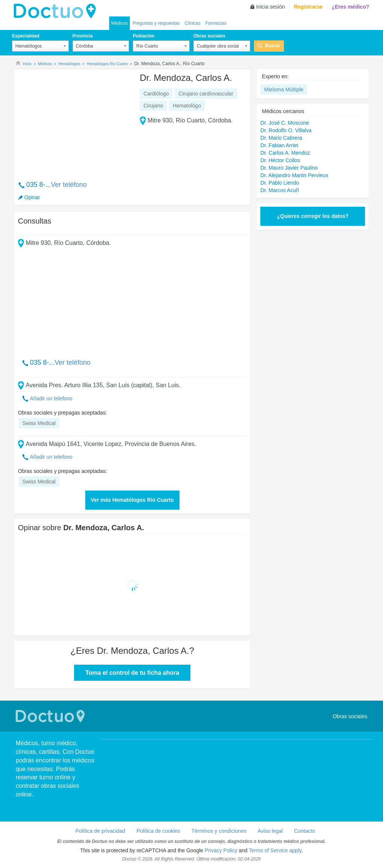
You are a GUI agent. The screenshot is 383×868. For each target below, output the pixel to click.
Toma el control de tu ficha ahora (132, 673)
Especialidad (26, 36)
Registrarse (308, 7)
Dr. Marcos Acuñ (280, 190)
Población (143, 36)
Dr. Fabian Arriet (279, 145)
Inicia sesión (271, 7)
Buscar (273, 46)
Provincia (83, 36)
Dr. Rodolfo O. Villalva (286, 130)
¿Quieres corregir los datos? (312, 216)
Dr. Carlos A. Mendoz (285, 153)
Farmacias (216, 23)
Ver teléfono (69, 185)
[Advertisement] (75, 121)
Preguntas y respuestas (156, 23)
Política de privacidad (100, 831)
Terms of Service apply (275, 850)
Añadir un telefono (51, 398)
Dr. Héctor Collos (280, 160)
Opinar (32, 197)
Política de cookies (158, 831)
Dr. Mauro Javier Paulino (289, 168)
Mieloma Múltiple (284, 89)
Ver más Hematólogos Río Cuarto (132, 500)
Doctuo (51, 716)
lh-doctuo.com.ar (57, 11)
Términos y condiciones (219, 831)
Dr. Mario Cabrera (281, 138)
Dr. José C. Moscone (285, 123)
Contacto (304, 831)
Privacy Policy (221, 850)
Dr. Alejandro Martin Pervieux (294, 175)
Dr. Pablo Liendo (280, 183)
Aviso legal (270, 831)
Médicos (120, 23)
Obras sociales (209, 36)
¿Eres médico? (350, 7)
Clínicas (193, 23)
